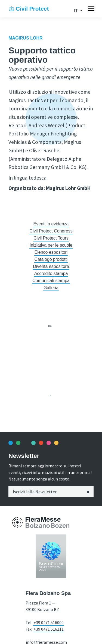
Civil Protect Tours (51, 238)
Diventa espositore (51, 266)
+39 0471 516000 (49, 622)
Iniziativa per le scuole (51, 245)
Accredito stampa (51, 273)
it (76, 11)
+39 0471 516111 (49, 629)
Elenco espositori (51, 252)
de (50, 326)
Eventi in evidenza (51, 224)
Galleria (51, 288)
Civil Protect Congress (51, 231)
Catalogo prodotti (51, 259)
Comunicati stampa (51, 281)
